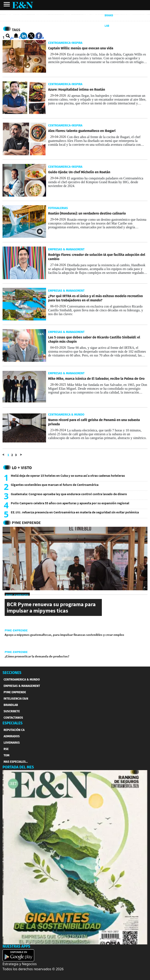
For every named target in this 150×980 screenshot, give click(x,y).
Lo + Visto (22, 468)
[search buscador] (8, 36)
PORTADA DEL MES (18, 767)
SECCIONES (12, 673)
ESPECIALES (13, 723)
